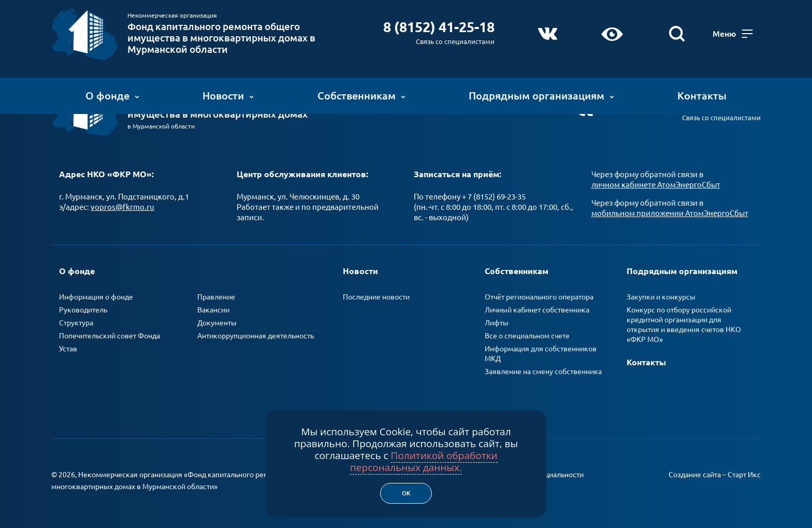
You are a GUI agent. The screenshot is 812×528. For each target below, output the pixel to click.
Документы (217, 323)
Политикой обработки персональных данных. (424, 461)
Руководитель (83, 310)
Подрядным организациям (541, 96)
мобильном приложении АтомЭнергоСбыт (670, 213)
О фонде (112, 96)
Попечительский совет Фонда (110, 336)
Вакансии (213, 310)
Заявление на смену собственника (543, 372)
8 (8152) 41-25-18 (436, 27)
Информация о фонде (96, 297)
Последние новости (376, 297)
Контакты (702, 96)
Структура (76, 323)
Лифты (497, 323)
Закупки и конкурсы (661, 297)
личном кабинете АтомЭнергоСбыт (656, 185)
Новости (228, 96)
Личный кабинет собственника (537, 310)
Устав (68, 349)
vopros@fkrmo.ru (122, 207)
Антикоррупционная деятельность (256, 336)
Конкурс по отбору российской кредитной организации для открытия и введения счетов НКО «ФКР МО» (684, 325)
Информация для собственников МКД (541, 354)
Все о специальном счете (527, 336)
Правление (216, 297)
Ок (406, 493)
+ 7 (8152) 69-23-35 (494, 197)
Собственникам (361, 96)
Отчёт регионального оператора (539, 297)
